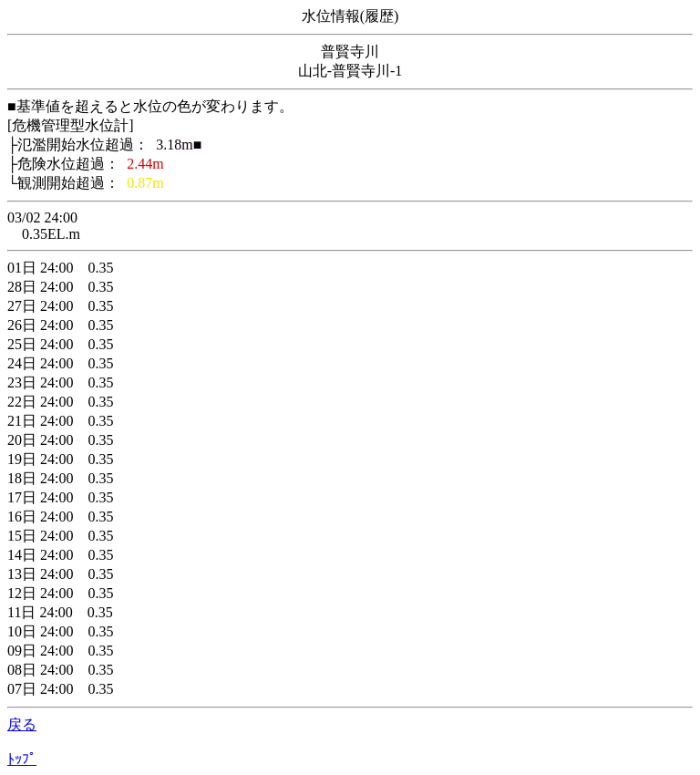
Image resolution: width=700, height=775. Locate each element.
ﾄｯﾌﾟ (22, 759)
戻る (22, 724)
